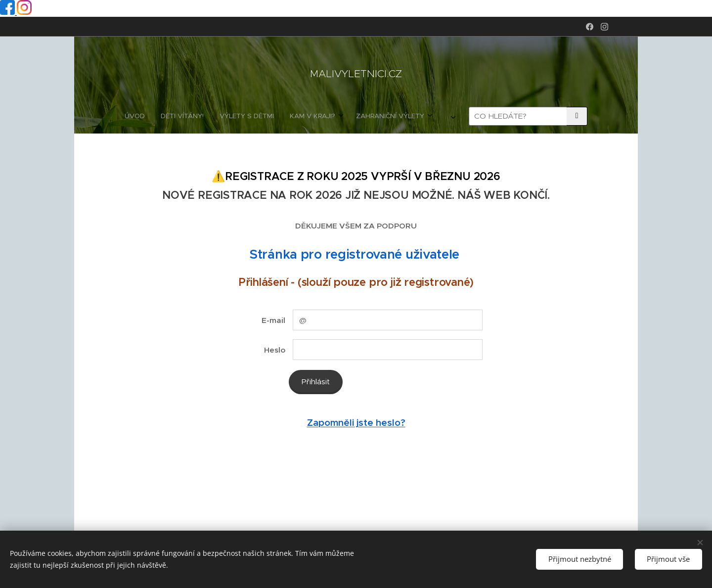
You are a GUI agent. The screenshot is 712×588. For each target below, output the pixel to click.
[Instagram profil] (24, 12)
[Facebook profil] (8, 12)
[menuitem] (227, 116)
